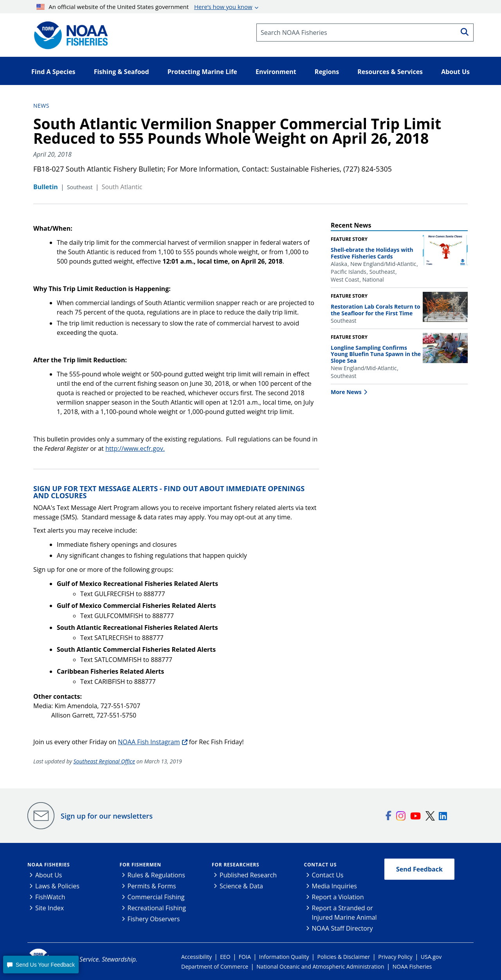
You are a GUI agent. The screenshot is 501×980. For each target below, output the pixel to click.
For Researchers (235, 865)
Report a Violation (338, 897)
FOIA (245, 957)
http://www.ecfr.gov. (135, 448)
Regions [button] (327, 72)
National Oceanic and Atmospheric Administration (320, 966)
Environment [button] (276, 72)
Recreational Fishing (157, 908)
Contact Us (321, 865)
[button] (41, 965)
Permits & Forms (152, 886)
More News (346, 392)
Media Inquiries (334, 886)
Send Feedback (419, 869)
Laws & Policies (57, 886)
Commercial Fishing (156, 897)
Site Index (50, 908)
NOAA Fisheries (49, 865)
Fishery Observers (154, 919)
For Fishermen (141, 865)
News (41, 106)
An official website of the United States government (144, 7)
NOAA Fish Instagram (149, 742)
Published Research (248, 875)
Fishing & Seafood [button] (122, 72)
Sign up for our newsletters (107, 816)
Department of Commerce (215, 966)
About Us (49, 875)
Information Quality (284, 957)
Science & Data (241, 886)
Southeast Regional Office (104, 761)
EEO (225, 957)
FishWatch (50, 897)
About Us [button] (455, 72)
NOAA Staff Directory (342, 928)
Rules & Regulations (156, 875)
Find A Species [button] (53, 72)
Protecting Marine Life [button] (202, 72)
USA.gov (431, 957)
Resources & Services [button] (390, 72)
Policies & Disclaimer (344, 957)
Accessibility (196, 957)
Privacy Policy (395, 957)
